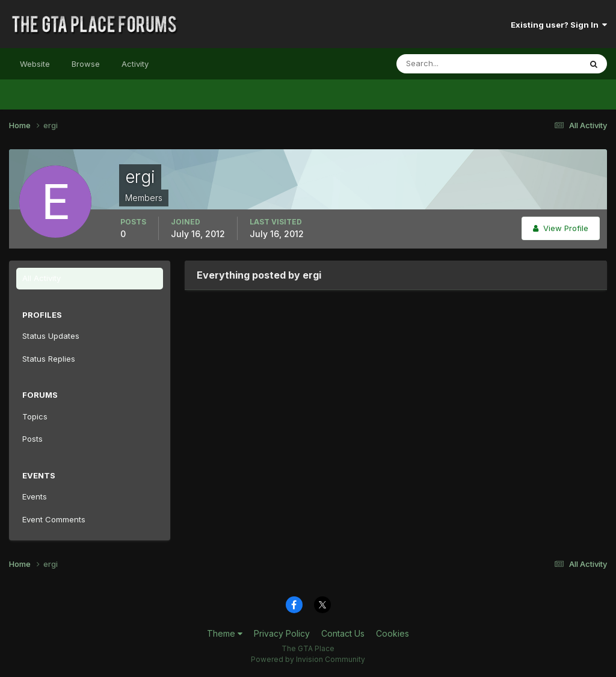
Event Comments (54, 519)
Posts (32, 439)
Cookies (393, 633)
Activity (135, 64)
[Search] (449, 64)
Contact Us (343, 633)
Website (35, 64)
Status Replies (49, 359)
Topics (35, 416)
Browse (86, 64)
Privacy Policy (282, 633)
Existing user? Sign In (559, 25)
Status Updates (51, 336)
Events (35, 496)
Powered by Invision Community (308, 659)
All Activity (42, 278)
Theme (225, 633)
